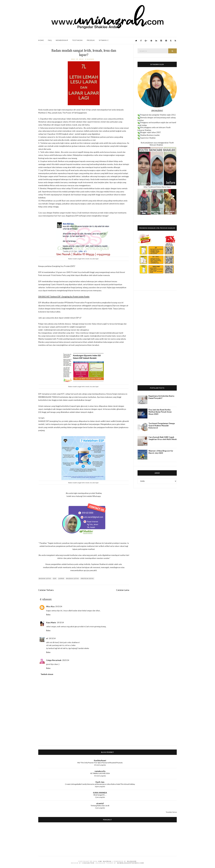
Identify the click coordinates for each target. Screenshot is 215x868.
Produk (91, 40)
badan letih (45, 578)
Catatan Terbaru (46, 590)
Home (41, 40)
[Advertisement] (157, 336)
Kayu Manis (51, 623)
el (47, 638)
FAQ (50, 40)
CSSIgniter (88, 863)
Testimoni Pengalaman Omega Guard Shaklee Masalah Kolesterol (162, 426)
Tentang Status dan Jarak (100, 806)
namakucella (100, 771)
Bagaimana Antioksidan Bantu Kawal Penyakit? (161, 397)
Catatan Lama (123, 590)
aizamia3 (100, 803)
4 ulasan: (90, 59)
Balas (48, 615)
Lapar (61, 578)
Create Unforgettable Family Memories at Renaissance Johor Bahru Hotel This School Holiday (100, 784)
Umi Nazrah (105, 861)
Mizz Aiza (50, 606)
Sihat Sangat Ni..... (100, 795)
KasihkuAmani (100, 760)
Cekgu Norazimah (54, 660)
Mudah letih (72, 578)
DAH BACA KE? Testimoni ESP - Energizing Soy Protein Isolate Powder (64, 297)
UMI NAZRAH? (157, 111)
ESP (55, 578)
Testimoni (78, 40)
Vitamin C (104, 40)
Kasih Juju (100, 782)
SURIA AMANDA (100, 793)
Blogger (132, 861)
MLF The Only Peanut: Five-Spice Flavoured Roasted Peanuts (100, 763)
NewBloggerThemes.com (131, 863)
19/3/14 (59, 606)
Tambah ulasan (47, 674)
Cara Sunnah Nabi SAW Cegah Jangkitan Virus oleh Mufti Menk (163, 438)
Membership (62, 40)
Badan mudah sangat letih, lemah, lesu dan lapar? (84, 53)
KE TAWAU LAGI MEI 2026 (100, 773)
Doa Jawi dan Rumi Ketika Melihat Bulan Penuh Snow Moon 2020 (160, 412)
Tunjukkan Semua (171, 812)
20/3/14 (66, 660)
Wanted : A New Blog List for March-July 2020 (161, 452)
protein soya (87, 578)
